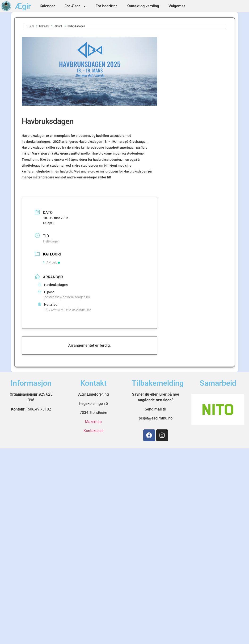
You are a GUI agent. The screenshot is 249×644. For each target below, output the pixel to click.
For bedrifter (106, 6)
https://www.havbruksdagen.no (68, 309)
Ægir (23, 6)
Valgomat (177, 6)
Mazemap (93, 422)
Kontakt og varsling (143, 6)
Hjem (31, 26)
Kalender (47, 6)
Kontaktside (93, 431)
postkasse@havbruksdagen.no (67, 297)
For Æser (75, 6)
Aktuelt (59, 26)
